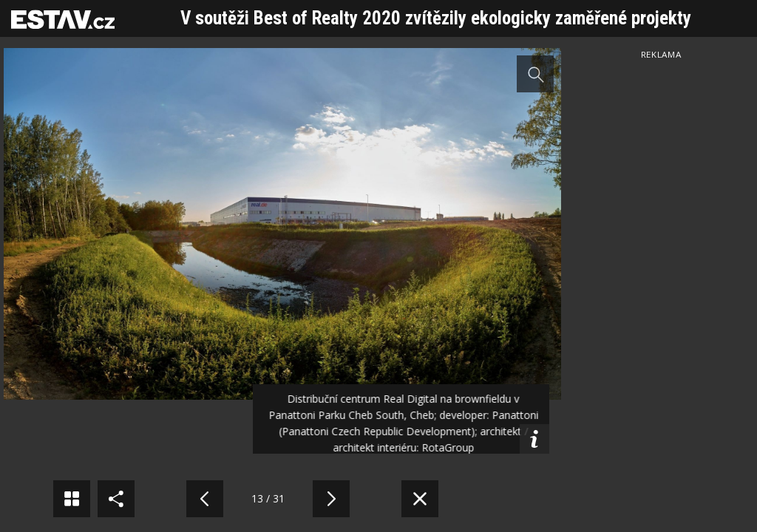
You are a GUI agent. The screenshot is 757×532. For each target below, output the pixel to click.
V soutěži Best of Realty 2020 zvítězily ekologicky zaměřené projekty (436, 18)
